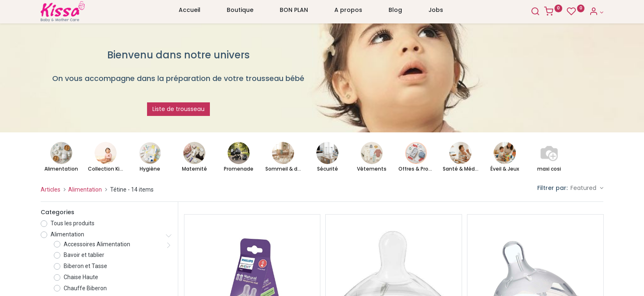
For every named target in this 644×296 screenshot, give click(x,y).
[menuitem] (190, 12)
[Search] (535, 12)
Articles (51, 190)
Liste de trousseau (178, 109)
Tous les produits (72, 223)
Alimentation (85, 190)
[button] (587, 188)
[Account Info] (596, 12)
